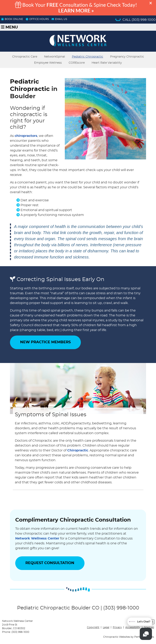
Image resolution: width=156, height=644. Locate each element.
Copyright (93, 627)
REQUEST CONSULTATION (50, 563)
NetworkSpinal (55, 57)
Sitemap (149, 627)
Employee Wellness (48, 63)
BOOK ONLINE (12, 19)
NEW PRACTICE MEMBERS (45, 342)
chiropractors (26, 136)
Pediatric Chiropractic (88, 57)
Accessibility (133, 627)
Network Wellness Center (37, 538)
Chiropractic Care (25, 57)
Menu (9, 27)
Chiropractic (78, 450)
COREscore (77, 63)
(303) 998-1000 (144, 20)
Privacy (117, 627)
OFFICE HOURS (37, 19)
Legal (106, 627)
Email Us (59, 19)
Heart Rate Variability (107, 63)
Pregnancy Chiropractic (127, 57)
